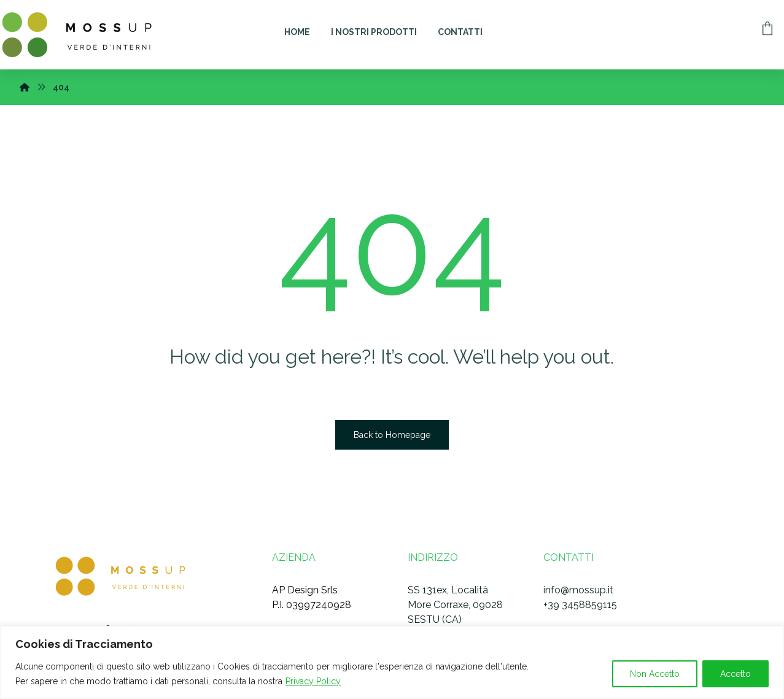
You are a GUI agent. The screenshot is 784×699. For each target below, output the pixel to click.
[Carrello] (767, 27)
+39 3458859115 (580, 605)
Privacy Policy (313, 681)
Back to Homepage (392, 435)
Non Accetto (655, 674)
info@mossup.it (578, 590)
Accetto (735, 674)
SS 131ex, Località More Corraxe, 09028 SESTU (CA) (455, 605)
